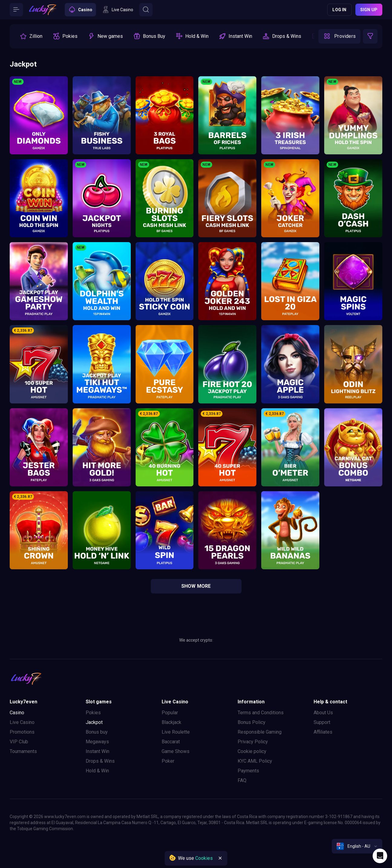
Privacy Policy (253, 742)
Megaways (97, 742)
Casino (17, 713)
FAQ (242, 780)
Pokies (93, 713)
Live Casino (22, 722)
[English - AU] (357, 846)
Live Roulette (176, 732)
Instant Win (97, 751)
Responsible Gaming (260, 732)
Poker (168, 761)
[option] (31, 36)
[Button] (16, 10)
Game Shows (176, 751)
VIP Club (19, 742)
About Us (323, 713)
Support (322, 722)
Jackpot (94, 722)
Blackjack (171, 722)
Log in (339, 10)
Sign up (369, 10)
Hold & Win (97, 771)
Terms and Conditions (261, 713)
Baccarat (171, 742)
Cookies (204, 858)
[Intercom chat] (380, 856)
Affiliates (323, 732)
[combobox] (357, 846)
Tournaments (23, 751)
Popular (170, 713)
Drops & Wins (100, 761)
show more (196, 586)
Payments (248, 771)
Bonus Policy (252, 722)
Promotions (22, 732)
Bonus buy (97, 732)
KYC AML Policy (255, 761)
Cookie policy (252, 751)
